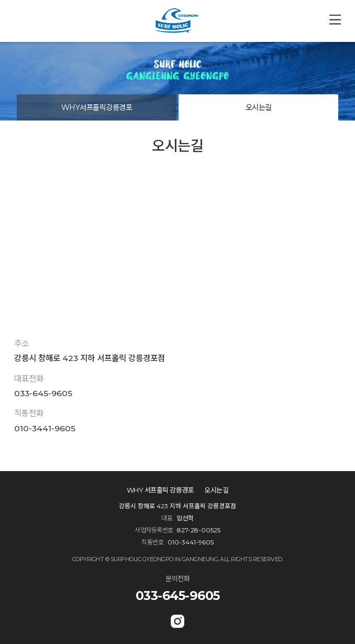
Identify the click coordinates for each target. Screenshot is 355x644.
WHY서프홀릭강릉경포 (97, 107)
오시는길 (259, 107)
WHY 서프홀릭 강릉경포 (160, 490)
